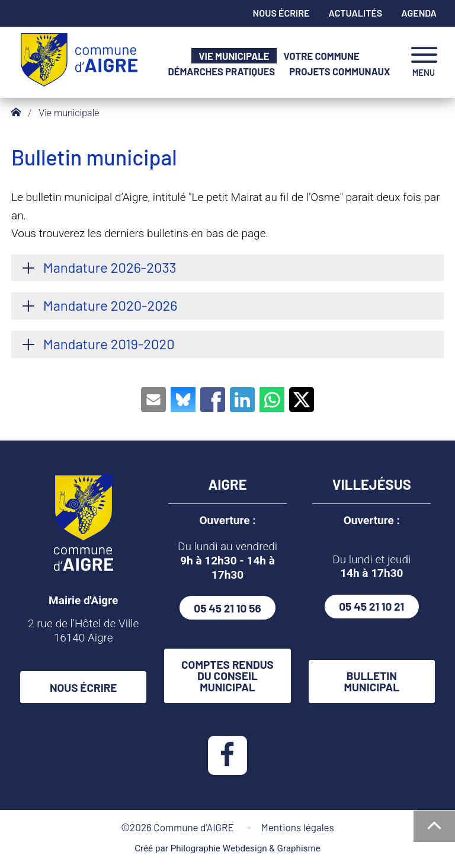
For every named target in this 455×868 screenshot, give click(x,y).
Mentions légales (297, 827)
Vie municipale (234, 56)
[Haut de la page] (434, 826)
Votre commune (322, 56)
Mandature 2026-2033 (110, 267)
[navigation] (424, 63)
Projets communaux (339, 71)
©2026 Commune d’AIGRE (180, 827)
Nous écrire (281, 13)
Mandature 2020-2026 (110, 305)
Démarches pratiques (222, 71)
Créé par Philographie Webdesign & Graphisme (227, 848)
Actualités (356, 13)
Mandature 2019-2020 (109, 344)
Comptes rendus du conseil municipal (227, 676)
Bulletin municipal (372, 681)
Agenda (419, 13)
